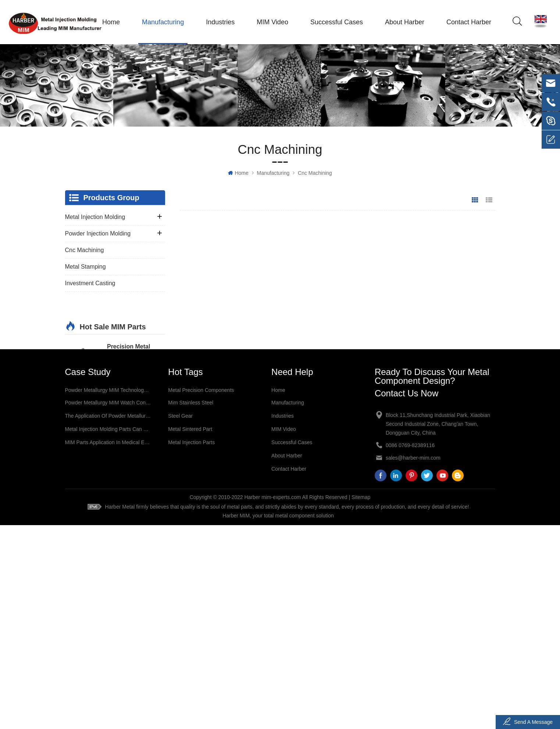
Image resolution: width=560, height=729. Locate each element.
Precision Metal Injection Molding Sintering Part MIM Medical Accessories (136, 512)
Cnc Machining (315, 174)
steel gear (180, 619)
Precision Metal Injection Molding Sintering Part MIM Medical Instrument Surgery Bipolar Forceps (134, 468)
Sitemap (361, 701)
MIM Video (271, 22)
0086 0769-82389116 (410, 648)
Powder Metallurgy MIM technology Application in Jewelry (108, 593)
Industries (219, 22)
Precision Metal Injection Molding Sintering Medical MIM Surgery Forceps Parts (131, 424)
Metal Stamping (85, 267)
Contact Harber (468, 22)
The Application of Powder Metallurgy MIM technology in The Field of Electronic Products (108, 619)
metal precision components (201, 593)
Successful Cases (336, 22)
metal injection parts (191, 645)
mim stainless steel (191, 606)
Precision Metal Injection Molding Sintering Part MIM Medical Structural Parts (133, 336)
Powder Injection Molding (98, 234)
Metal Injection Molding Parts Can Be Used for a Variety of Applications (108, 632)
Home (110, 22)
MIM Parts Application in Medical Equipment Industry (108, 645)
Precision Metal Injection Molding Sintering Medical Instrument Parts (131, 380)
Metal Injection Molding (95, 218)
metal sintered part (190, 632)
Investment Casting (90, 284)
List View (489, 201)
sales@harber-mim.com (413, 661)
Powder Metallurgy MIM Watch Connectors (108, 606)
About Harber (404, 22)
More (115, 354)
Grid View (475, 201)
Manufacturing (162, 22)
